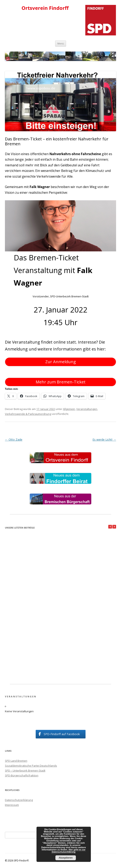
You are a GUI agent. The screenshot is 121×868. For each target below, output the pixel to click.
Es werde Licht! (104, 440)
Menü (61, 43)
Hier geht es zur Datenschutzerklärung (68, 852)
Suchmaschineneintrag (19, 820)
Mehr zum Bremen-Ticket (61, 382)
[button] (114, 527)
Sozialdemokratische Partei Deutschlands (31, 766)
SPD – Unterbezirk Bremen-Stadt (25, 771)
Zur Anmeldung (61, 362)
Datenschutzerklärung (19, 800)
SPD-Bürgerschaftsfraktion (22, 775)
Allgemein (69, 409)
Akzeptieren (66, 858)
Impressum (12, 805)
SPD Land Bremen (16, 761)
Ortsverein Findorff (45, 8)
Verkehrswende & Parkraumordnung (28, 414)
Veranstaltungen (87, 409)
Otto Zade (14, 440)
